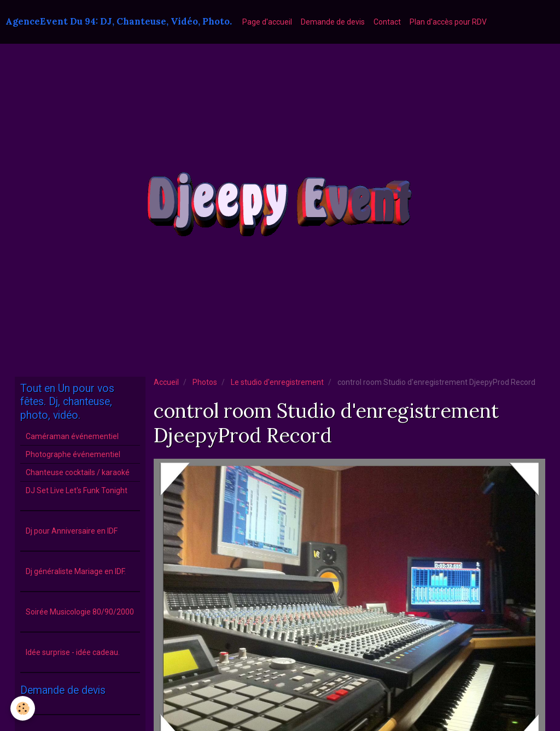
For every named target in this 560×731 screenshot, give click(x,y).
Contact (387, 22)
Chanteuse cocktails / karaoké (78, 472)
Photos (205, 382)
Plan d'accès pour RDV (448, 22)
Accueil (166, 382)
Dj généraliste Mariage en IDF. (76, 571)
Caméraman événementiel (72, 436)
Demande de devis (333, 22)
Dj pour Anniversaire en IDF (72, 531)
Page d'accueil (267, 22)
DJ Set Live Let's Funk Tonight (77, 490)
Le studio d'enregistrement (277, 382)
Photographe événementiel (73, 454)
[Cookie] (23, 708)
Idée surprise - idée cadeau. (73, 652)
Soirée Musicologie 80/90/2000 (80, 612)
